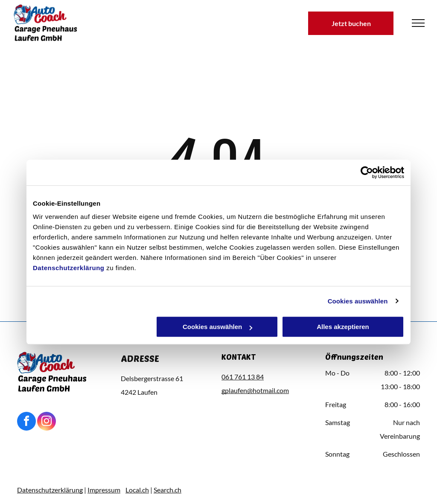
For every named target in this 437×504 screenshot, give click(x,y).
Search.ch (168, 490)
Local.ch (137, 490)
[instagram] (47, 422)
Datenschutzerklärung (69, 268)
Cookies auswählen (358, 301)
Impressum (104, 490)
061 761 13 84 (243, 377)
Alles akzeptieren (343, 327)
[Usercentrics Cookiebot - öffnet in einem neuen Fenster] (367, 172)
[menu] (418, 23)
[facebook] (26, 422)
